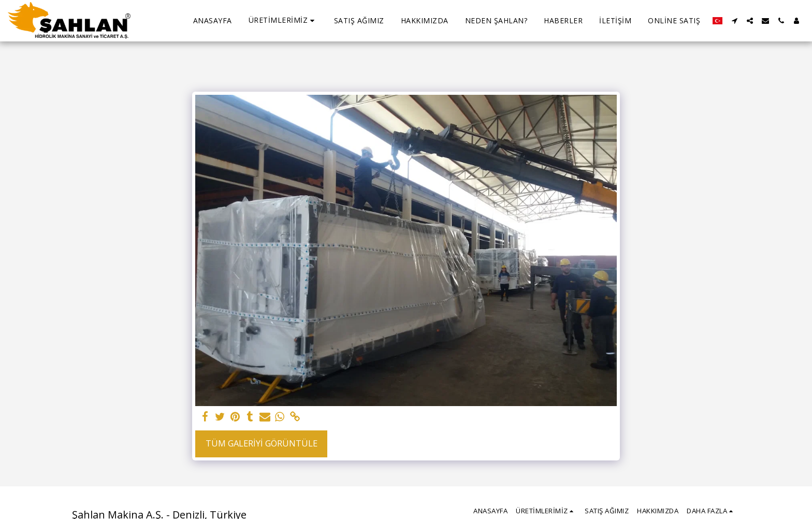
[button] (283, 20)
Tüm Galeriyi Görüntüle (262, 443)
